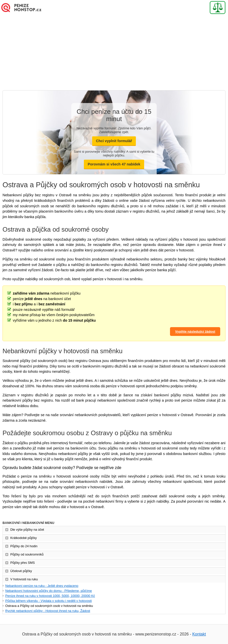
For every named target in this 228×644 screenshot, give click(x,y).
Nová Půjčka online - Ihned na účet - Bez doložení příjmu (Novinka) (25, 8)
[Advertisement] (114, 53)
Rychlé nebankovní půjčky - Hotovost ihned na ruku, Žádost (48, 611)
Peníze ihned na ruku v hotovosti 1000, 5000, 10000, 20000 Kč (50, 596)
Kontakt (199, 634)
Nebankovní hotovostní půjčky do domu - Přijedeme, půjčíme (49, 591)
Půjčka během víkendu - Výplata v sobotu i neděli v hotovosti (48, 601)
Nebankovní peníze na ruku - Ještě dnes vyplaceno (42, 586)
